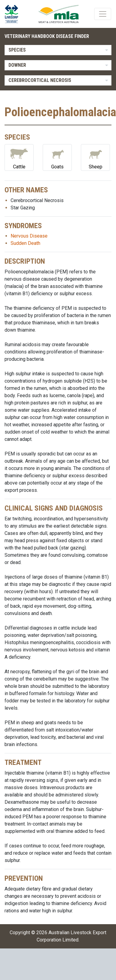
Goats (57, 157)
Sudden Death (25, 243)
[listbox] (58, 50)
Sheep (95, 157)
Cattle (19, 157)
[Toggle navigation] (103, 14)
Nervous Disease (29, 236)
